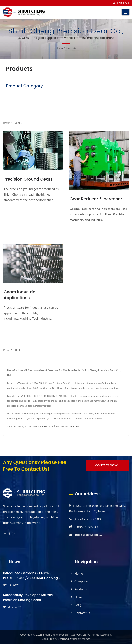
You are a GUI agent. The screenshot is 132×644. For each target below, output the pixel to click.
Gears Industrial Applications (20, 295)
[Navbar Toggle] (125, 12)
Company (81, 581)
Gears (47, 426)
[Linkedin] (14, 534)
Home (59, 48)
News (78, 597)
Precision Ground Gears (28, 179)
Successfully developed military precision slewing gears (28, 597)
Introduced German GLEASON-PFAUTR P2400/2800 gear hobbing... (32, 576)
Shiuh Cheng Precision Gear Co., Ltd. (65, 634)
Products (71, 48)
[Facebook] (5, 534)
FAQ (78, 605)
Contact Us (73, 426)
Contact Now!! (107, 465)
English (123, 3)
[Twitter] (9, 534)
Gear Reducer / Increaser (96, 199)
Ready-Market (82, 639)
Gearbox (39, 426)
